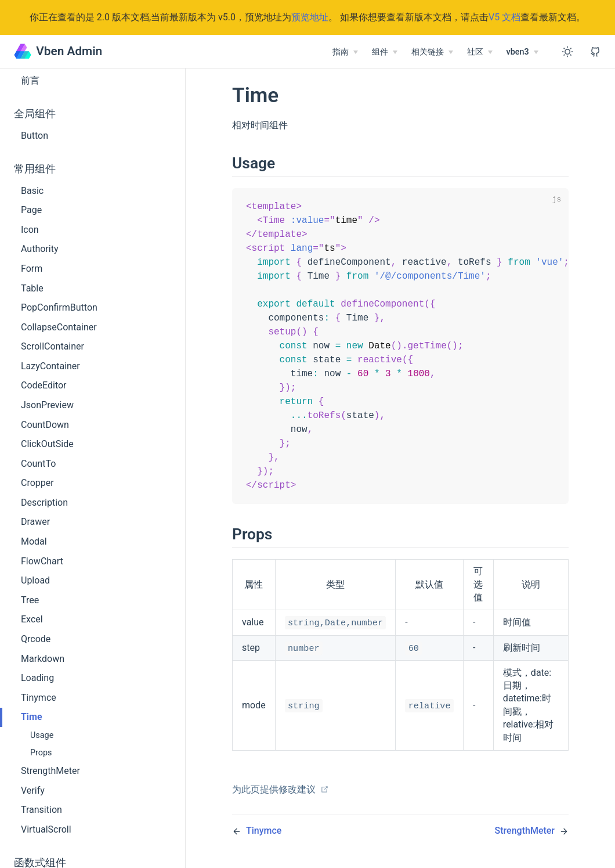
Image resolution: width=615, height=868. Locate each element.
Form (32, 269)
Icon (30, 230)
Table (32, 288)
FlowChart (42, 561)
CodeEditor (44, 385)
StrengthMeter (50, 771)
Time (32, 717)
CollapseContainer (59, 327)
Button (35, 136)
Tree (30, 600)
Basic (32, 191)
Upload (35, 580)
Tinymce (39, 698)
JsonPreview (47, 405)
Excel (32, 619)
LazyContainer (50, 366)
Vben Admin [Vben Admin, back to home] (58, 51)
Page (31, 210)
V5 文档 (504, 17)
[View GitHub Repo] (595, 52)
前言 (30, 80)
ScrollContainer (53, 346)
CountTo (38, 464)
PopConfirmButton (59, 307)
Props (41, 753)
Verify (33, 790)
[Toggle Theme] (567, 52)
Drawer (35, 522)
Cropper (37, 483)
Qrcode (36, 639)
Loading (37, 678)
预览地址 (310, 17)
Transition (41, 810)
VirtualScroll (46, 829)
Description (44, 503)
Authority (39, 249)
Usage (42, 735)
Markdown (43, 659)
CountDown (45, 425)
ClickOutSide (47, 444)
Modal (34, 541)
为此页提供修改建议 (281, 802)
